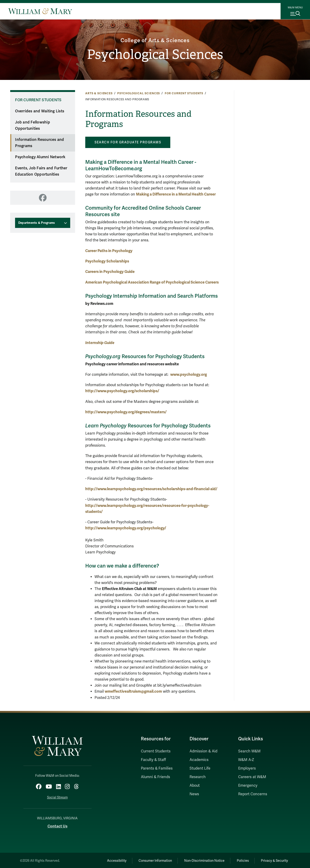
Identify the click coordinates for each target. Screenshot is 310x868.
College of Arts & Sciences (155, 40)
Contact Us (57, 826)
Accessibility (111, 860)
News (194, 794)
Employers (247, 768)
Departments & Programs (37, 223)
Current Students (156, 751)
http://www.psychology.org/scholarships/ (122, 391)
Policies (241, 860)
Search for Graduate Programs (128, 142)
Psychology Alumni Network (40, 157)
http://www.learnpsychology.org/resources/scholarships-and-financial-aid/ (151, 489)
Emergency (248, 786)
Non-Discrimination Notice (201, 860)
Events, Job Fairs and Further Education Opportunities (41, 171)
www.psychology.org (189, 374)
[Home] (40, 11)
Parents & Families (157, 768)
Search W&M (249, 751)
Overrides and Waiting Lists (40, 111)
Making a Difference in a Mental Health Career (176, 194)
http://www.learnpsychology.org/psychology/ (126, 528)
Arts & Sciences (99, 93)
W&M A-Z (246, 760)
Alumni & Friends (155, 777)
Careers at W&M (252, 777)
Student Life (200, 768)
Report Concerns (253, 794)
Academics (199, 760)
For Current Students (184, 93)
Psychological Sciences (155, 55)
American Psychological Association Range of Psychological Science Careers (152, 282)
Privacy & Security (274, 860)
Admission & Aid (203, 751)
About (195, 786)
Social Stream (57, 797)
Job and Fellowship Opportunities (33, 125)
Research (198, 777)
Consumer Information (151, 860)
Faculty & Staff (153, 760)
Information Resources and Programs (40, 143)
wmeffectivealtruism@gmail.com (133, 691)
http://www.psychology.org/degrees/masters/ (126, 412)
